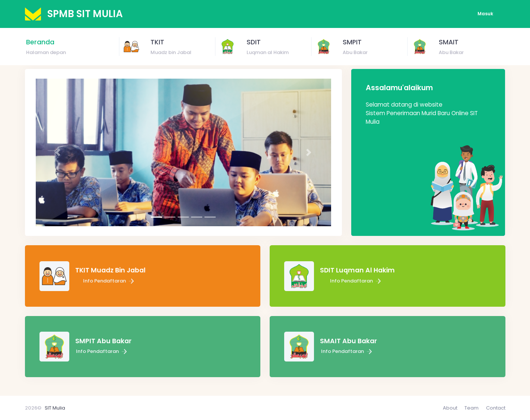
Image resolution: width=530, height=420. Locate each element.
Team (472, 408)
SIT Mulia (55, 408)
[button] (58, 153)
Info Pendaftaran (109, 281)
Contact (496, 408)
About (450, 408)
